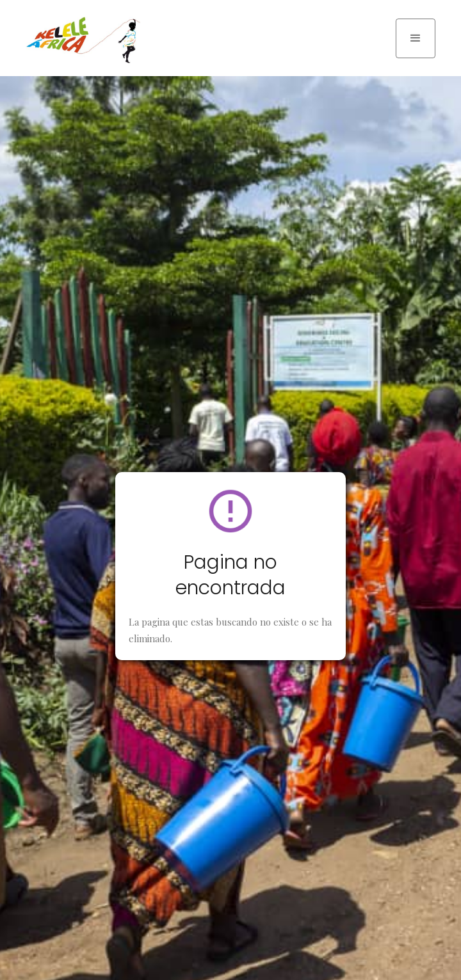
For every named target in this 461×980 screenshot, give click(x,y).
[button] (416, 38)
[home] (80, 40)
